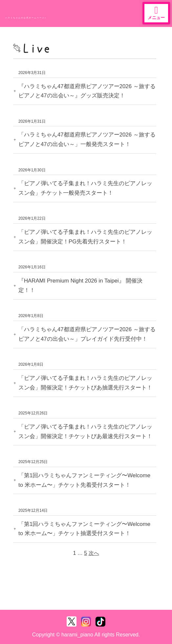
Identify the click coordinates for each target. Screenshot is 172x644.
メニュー (156, 13)
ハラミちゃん (30, 11)
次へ (94, 553)
